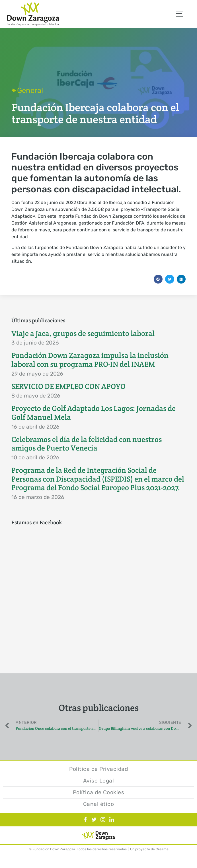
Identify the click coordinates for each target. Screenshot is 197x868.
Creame (162, 849)
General (30, 90)
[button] (158, 279)
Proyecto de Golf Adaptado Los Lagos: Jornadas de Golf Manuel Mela (94, 413)
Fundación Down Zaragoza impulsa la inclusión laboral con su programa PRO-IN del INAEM (90, 360)
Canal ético (99, 804)
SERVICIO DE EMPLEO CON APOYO (68, 386)
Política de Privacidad (98, 769)
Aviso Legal (99, 781)
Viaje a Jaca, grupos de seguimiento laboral (83, 333)
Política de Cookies (99, 792)
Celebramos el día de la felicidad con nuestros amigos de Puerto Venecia (87, 444)
